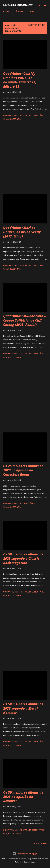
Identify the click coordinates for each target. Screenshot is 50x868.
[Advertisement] (25, 158)
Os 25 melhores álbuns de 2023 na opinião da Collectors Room (23, 470)
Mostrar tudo (37, 25)
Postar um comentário (32, 115)
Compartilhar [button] (10, 115)
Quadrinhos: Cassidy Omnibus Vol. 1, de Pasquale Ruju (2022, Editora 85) (20, 80)
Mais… (33, 11)
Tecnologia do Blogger (25, 854)
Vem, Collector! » (12, 119)
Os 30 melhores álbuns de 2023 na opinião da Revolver (23, 797)
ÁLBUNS (19, 11)
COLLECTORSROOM (18, 5)
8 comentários (28, 503)
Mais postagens (39, 844)
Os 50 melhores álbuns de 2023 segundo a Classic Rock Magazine (23, 558)
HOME (6, 11)
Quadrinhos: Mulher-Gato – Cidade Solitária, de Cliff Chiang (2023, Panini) (24, 320)
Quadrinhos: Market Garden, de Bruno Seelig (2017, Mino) (22, 232)
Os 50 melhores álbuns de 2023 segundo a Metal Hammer (23, 708)
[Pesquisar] (39, 5)
